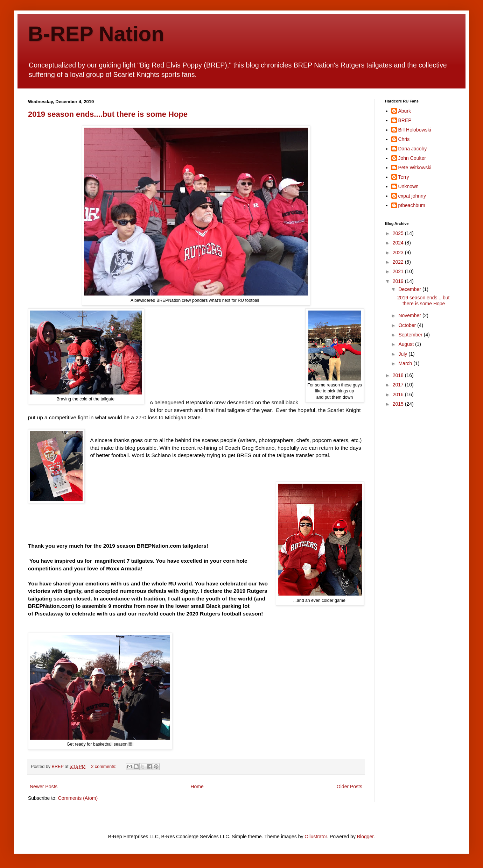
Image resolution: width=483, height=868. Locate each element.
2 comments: (104, 767)
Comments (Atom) (78, 798)
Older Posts (349, 787)
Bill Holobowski (415, 130)
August (407, 344)
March (406, 363)
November (410, 315)
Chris (404, 139)
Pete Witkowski (415, 168)
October (408, 325)
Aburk (405, 111)
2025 (399, 233)
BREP (405, 120)
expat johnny (412, 196)
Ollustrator (316, 837)
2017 (399, 385)
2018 (399, 375)
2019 (399, 281)
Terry (404, 177)
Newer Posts (44, 787)
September (411, 335)
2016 (399, 394)
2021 (399, 271)
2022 (399, 262)
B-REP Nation (96, 34)
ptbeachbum (412, 205)
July (403, 354)
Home (197, 787)
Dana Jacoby (413, 149)
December (410, 289)
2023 (399, 252)
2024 (399, 243)
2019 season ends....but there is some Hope (108, 114)
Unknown (408, 186)
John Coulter (412, 158)
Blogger (365, 837)
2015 (399, 404)
